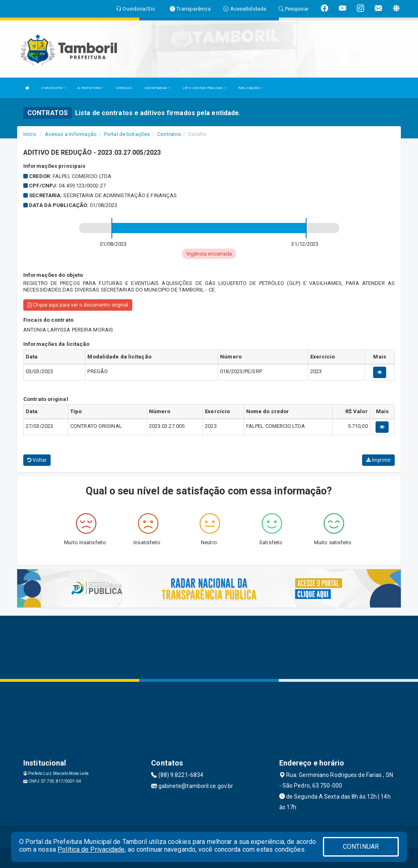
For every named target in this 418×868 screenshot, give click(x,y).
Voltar (37, 460)
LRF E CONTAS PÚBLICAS (204, 88)
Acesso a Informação (71, 134)
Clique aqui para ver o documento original (78, 305)
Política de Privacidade (91, 849)
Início (30, 134)
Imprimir (378, 460)
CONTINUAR (361, 847)
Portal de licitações (127, 134)
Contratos (169, 134)
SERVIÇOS (124, 88)
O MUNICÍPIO (53, 88)
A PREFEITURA (90, 88)
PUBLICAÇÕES (250, 88)
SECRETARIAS (157, 88)
